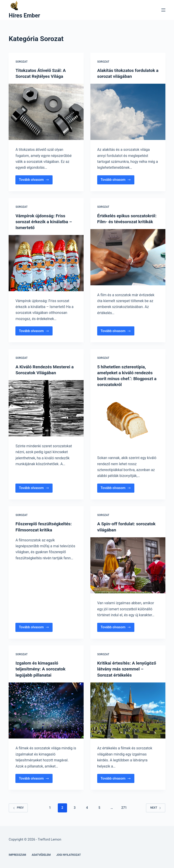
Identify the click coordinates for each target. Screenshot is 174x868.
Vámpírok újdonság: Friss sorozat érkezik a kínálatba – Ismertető (45, 222)
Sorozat (21, 62)
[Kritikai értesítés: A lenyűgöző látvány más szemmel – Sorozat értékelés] (128, 710)
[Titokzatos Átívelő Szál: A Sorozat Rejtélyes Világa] (46, 112)
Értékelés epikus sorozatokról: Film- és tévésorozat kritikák (119, 222)
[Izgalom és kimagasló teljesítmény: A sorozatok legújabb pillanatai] (46, 710)
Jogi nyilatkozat (69, 855)
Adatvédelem (41, 855)
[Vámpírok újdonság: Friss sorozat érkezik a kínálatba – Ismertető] (46, 263)
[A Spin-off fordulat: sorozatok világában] (128, 565)
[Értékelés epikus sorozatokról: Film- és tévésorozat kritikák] (128, 263)
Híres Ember (24, 16)
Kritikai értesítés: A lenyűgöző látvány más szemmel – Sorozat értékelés (128, 669)
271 (124, 808)
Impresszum (17, 855)
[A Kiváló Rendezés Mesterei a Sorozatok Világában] (46, 408)
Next (156, 808)
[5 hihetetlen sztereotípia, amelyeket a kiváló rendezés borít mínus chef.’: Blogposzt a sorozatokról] (128, 420)
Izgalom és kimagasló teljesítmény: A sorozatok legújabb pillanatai (41, 669)
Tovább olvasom (34, 181)
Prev (18, 808)
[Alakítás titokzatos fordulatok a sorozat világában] (128, 112)
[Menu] (163, 10)
